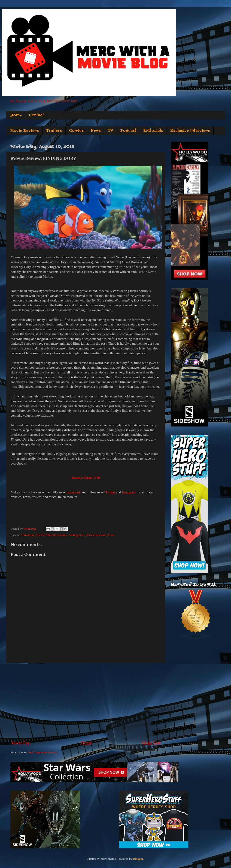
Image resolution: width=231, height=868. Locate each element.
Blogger (138, 859)
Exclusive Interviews (190, 131)
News (96, 131)
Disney (40, 535)
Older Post (151, 743)
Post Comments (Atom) (42, 752)
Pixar (111, 535)
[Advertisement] (85, 701)
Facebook (74, 492)
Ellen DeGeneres (56, 535)
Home (16, 115)
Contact (36, 115)
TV (111, 131)
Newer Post (21, 743)
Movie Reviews (25, 131)
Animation (27, 535)
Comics (76, 131)
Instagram (129, 492)
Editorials (153, 131)
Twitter (110, 492)
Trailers (54, 131)
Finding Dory (77, 535)
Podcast (128, 131)
